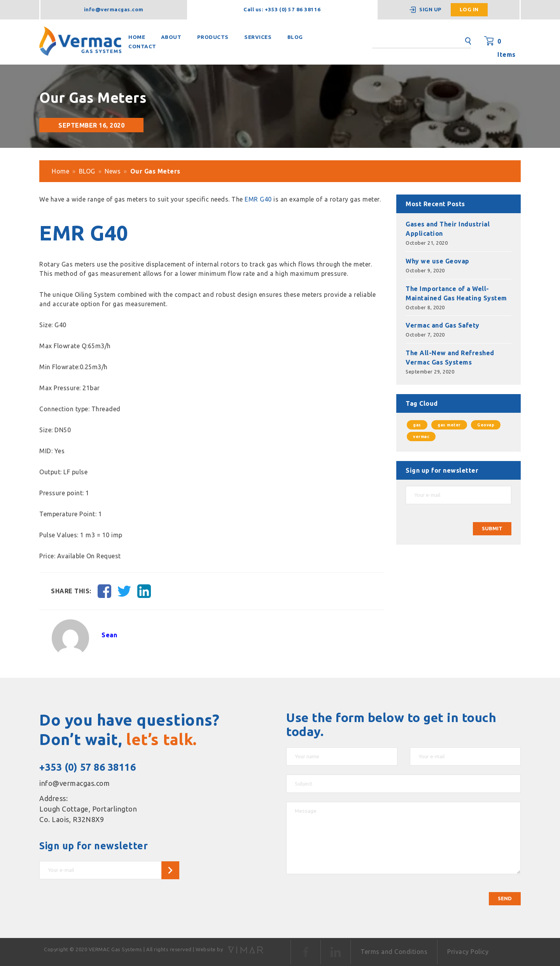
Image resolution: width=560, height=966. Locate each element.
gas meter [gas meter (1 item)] (449, 425)
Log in (469, 10)
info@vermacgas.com (114, 10)
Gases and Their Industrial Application (448, 229)
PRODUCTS (213, 37)
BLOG (295, 37)
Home (60, 171)
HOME (137, 37)
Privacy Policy (468, 952)
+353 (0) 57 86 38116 (87, 767)
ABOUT (171, 37)
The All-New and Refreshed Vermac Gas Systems (450, 358)
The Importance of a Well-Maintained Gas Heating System (456, 293)
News (113, 171)
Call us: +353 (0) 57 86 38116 (282, 10)
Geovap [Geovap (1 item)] (486, 425)
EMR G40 (258, 199)
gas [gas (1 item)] (417, 425)
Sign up (430, 10)
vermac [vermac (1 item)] (421, 437)
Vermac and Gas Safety (443, 325)
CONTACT (142, 46)
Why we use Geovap (437, 261)
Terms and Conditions (394, 952)
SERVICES (258, 37)
